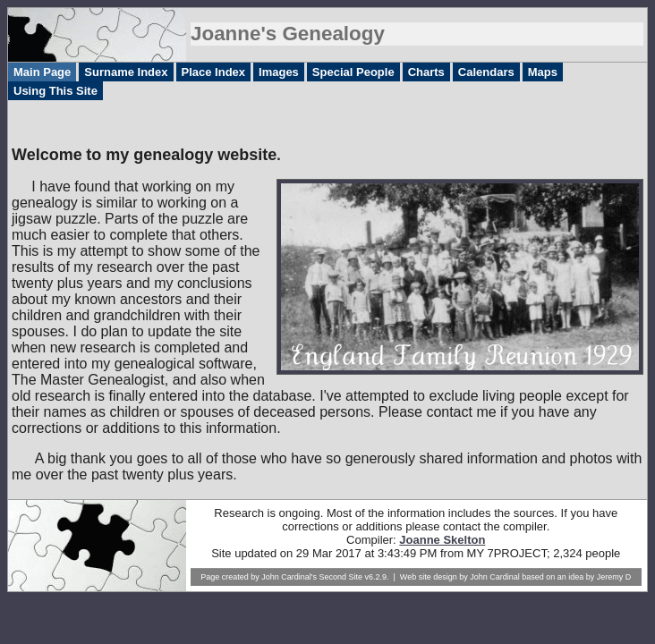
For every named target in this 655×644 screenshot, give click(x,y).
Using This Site (55, 91)
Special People (353, 72)
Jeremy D (614, 577)
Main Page (42, 72)
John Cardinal (495, 577)
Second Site (340, 577)
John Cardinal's (289, 577)
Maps (543, 72)
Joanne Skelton (442, 540)
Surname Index (126, 72)
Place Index (214, 72)
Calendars (486, 72)
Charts (426, 72)
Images (279, 72)
